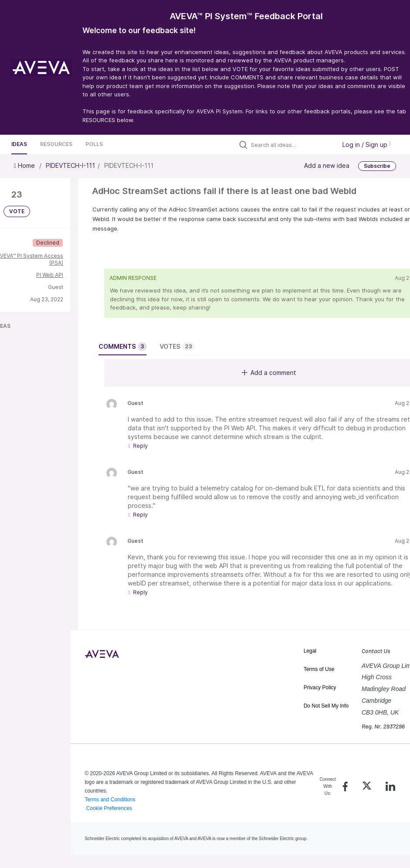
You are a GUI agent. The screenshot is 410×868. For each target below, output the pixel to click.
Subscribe (377, 166)
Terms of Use (319, 669)
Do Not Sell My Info (326, 706)
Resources (56, 144)
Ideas (19, 144)
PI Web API (50, 275)
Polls (94, 144)
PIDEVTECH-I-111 (70, 165)
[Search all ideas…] (291, 145)
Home (25, 165)
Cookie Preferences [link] (109, 808)
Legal (310, 651)
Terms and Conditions (110, 800)
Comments (123, 347)
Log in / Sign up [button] (367, 145)
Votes (177, 347)
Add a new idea (327, 165)
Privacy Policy (320, 688)
